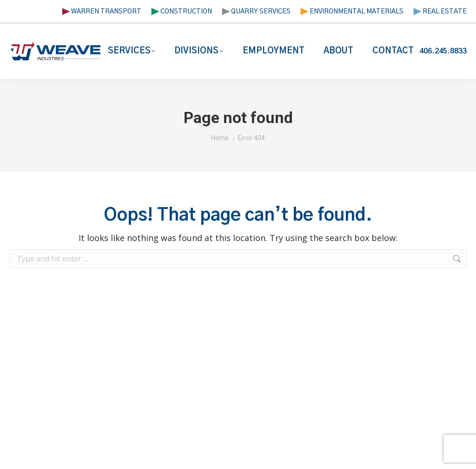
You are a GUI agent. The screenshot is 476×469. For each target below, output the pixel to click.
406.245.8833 (443, 51)
